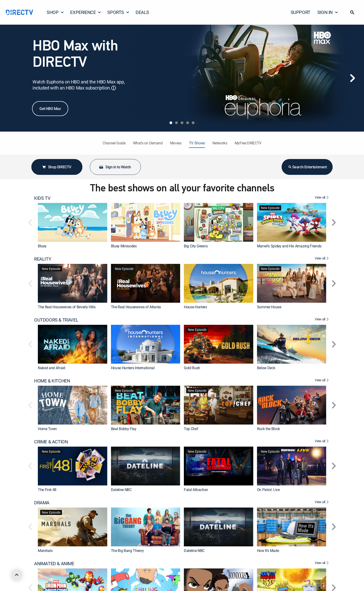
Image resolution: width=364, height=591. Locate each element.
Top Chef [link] (191, 429)
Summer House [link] (269, 307)
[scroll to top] (17, 575)
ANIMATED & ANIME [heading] (54, 564)
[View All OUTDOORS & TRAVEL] (322, 320)
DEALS (142, 12)
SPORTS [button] (118, 12)
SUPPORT (301, 12)
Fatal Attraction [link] (196, 490)
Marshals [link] (45, 551)
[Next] (352, 78)
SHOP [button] (55, 12)
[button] (352, 12)
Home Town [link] (47, 429)
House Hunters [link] (195, 307)
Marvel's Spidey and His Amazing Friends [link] (289, 246)
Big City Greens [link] (196, 246)
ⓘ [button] (114, 88)
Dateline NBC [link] (121, 490)
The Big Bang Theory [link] (127, 551)
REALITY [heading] (43, 259)
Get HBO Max (50, 109)
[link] (73, 222)
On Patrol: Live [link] (268, 490)
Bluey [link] (42, 246)
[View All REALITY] (322, 259)
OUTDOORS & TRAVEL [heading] (56, 320)
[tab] (171, 123)
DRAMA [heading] (42, 503)
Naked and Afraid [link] (52, 368)
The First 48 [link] (47, 490)
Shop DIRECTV (56, 167)
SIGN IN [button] (328, 12)
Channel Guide (114, 143)
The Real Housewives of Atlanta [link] (136, 307)
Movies (176, 143)
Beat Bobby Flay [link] (124, 429)
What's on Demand (148, 143)
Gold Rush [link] (192, 368)
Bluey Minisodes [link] (124, 246)
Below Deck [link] (266, 368)
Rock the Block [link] (269, 429)
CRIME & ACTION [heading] (51, 442)
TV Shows (197, 143)
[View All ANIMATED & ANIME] (322, 564)
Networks (220, 143)
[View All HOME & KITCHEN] (322, 381)
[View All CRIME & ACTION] (322, 442)
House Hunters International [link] (133, 368)
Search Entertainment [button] (307, 167)
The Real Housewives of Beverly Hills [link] (67, 307)
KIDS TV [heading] (42, 198)
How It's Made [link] (268, 551)
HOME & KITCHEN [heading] (52, 381)
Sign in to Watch (115, 167)
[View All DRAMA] (322, 503)
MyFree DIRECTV (248, 143)
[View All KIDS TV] (322, 198)
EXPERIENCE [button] (86, 12)
